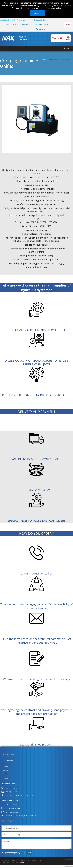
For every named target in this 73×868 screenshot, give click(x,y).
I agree (36, 13)
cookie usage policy (53, 8)
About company (8, 760)
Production (6, 773)
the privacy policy (18, 853)
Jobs (3, 763)
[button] (67, 49)
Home (44, 59)
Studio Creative (19, 862)
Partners (5, 770)
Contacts (5, 767)
